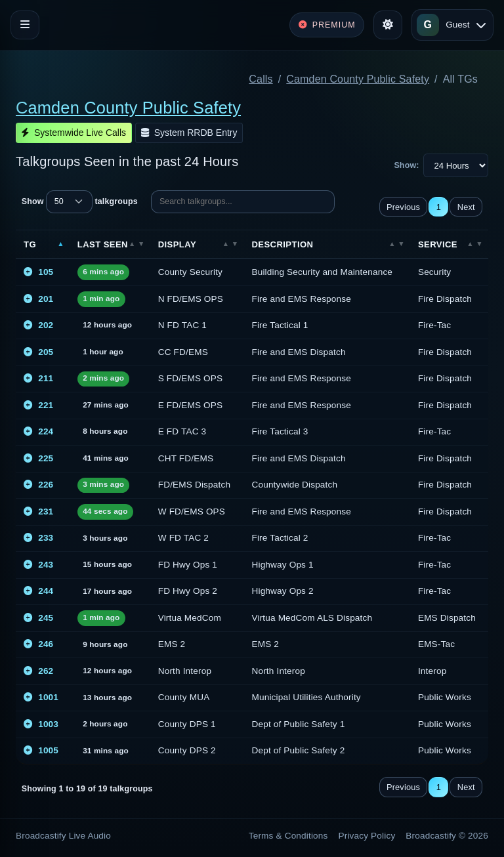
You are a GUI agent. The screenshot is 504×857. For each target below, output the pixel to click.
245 (38, 618)
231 (38, 512)
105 (38, 272)
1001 (41, 697)
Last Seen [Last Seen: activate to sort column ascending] (103, 244)
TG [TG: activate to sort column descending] (30, 244)
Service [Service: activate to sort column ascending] (438, 244)
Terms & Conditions (288, 836)
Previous (403, 207)
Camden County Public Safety (358, 79)
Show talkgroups (80, 202)
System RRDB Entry (189, 133)
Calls (261, 79)
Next (466, 207)
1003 (41, 724)
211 (38, 378)
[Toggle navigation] (25, 25)
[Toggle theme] (388, 25)
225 (38, 458)
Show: (406, 165)
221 (38, 405)
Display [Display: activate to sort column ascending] (177, 244)
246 (38, 644)
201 (38, 299)
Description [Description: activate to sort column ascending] (282, 244)
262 (38, 671)
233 (38, 538)
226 (38, 485)
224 (38, 431)
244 (38, 591)
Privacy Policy (367, 836)
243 (38, 565)
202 (38, 325)
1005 (41, 750)
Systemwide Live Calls (74, 133)
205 (38, 352)
